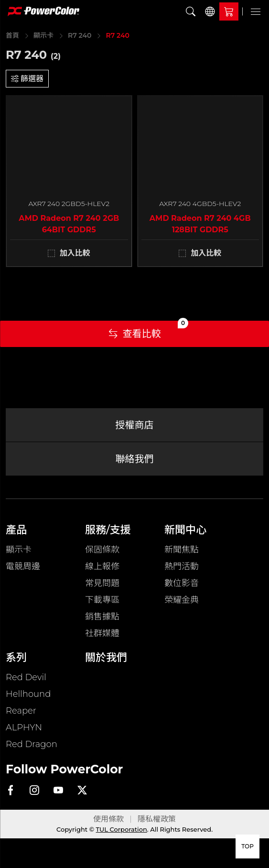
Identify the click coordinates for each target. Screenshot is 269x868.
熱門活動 (182, 566)
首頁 (12, 35)
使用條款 (108, 819)
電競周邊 (23, 566)
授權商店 (135, 425)
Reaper (21, 711)
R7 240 (80, 35)
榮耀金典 (182, 600)
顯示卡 (43, 35)
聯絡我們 (135, 459)
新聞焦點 (182, 550)
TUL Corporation (122, 829)
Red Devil (26, 677)
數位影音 (182, 583)
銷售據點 (102, 617)
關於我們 (106, 657)
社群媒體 (102, 633)
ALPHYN (24, 727)
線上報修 (102, 566)
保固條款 (102, 550)
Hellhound (28, 694)
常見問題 (102, 583)
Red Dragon (32, 744)
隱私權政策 (157, 819)
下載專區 (102, 600)
